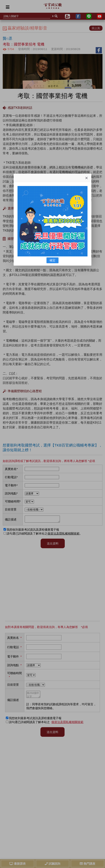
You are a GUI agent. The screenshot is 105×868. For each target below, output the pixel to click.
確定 (52, 260)
